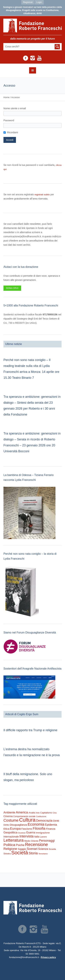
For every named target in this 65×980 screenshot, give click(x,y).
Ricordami (13, 132)
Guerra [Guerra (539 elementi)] (31, 832)
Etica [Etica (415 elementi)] (6, 829)
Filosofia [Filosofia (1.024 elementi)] (39, 828)
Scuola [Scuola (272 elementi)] (52, 849)
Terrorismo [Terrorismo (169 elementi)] (43, 854)
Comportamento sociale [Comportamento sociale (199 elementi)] (24, 816)
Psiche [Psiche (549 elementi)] (20, 845)
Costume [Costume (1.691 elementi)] (11, 820)
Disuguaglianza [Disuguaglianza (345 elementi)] (18, 825)
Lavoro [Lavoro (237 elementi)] (43, 837)
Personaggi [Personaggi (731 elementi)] (47, 841)
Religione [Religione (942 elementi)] (10, 849)
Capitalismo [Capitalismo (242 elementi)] (46, 813)
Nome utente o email (15, 108)
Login (39, 2)
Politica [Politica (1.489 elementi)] (9, 845)
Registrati (28, 2)
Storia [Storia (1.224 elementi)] (33, 853)
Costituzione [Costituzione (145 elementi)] (41, 816)
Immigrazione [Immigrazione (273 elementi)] (43, 833)
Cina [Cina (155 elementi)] (55, 813)
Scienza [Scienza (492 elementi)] (43, 849)
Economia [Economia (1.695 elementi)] (36, 824)
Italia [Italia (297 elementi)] (37, 837)
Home (6, 97)
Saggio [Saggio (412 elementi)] (22, 849)
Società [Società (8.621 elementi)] (20, 853)
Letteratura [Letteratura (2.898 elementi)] (14, 840)
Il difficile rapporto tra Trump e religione (30, 730)
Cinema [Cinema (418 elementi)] (8, 816)
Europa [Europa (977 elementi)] (15, 829)
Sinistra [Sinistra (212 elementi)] (7, 854)
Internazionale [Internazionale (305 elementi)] (11, 837)
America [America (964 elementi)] (22, 812)
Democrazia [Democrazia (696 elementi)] (44, 821)
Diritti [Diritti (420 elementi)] (56, 821)
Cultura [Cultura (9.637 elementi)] (27, 820)
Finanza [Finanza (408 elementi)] (51, 829)
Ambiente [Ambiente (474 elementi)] (9, 812)
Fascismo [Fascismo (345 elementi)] (27, 829)
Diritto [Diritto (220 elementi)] (6, 825)
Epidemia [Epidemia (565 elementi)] (51, 825)
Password (9, 120)
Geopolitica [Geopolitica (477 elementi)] (10, 833)
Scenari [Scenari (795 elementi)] (32, 849)
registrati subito (42, 195)
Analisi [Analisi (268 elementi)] (32, 813)
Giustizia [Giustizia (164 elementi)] (22, 833)
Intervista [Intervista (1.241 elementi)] (27, 836)
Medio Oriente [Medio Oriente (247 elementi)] (31, 841)
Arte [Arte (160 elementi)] (38, 813)
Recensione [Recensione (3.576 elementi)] (37, 844)
